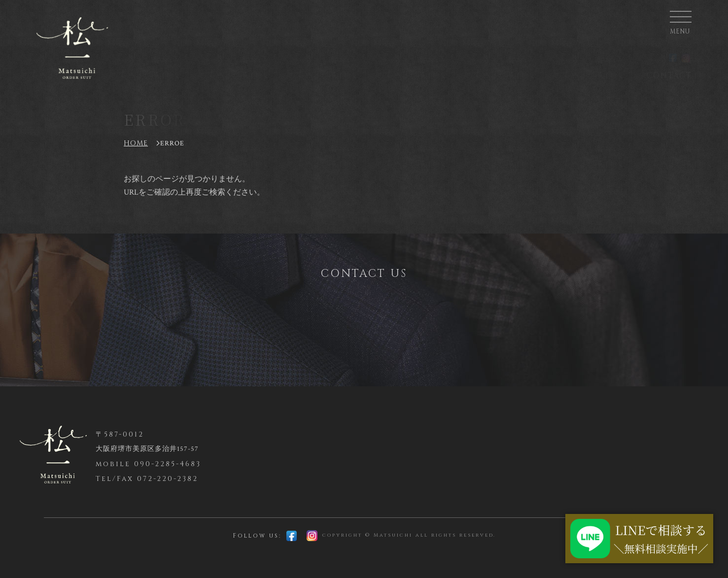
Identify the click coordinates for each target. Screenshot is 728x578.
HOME (136, 143)
